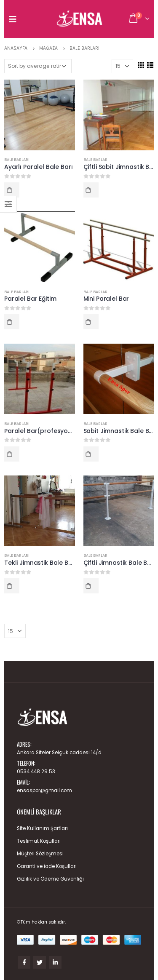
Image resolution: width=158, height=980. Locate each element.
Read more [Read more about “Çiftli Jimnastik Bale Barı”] (91, 586)
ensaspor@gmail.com (44, 790)
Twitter (40, 962)
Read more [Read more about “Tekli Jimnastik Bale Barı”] (12, 586)
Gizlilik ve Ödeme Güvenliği (50, 879)
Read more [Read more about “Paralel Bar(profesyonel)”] (12, 454)
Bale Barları (17, 159)
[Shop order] (38, 66)
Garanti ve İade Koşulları (47, 866)
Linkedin (55, 962)
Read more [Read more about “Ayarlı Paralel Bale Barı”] (12, 190)
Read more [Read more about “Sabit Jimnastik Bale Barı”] (91, 454)
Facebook (24, 962)
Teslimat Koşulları (39, 841)
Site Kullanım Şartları (42, 828)
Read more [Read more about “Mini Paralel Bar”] (91, 322)
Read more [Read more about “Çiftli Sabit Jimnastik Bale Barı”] (91, 190)
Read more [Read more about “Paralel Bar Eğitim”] (12, 322)
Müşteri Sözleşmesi (40, 854)
